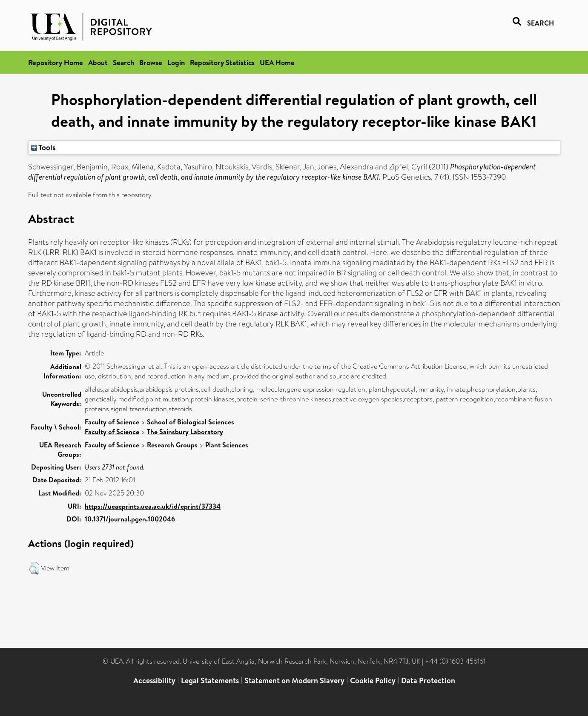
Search (123, 62)
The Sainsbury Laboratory (185, 432)
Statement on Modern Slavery (294, 680)
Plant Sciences (227, 445)
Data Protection (428, 680)
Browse (151, 62)
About (98, 62)
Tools (43, 147)
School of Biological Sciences (191, 422)
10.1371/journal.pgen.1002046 (130, 519)
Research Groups (172, 445)
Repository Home (56, 62)
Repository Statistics (222, 62)
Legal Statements (210, 680)
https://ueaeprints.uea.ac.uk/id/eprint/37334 (153, 506)
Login (176, 62)
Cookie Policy (373, 680)
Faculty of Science (112, 422)
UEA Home (277, 62)
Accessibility (154, 680)
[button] (34, 568)
